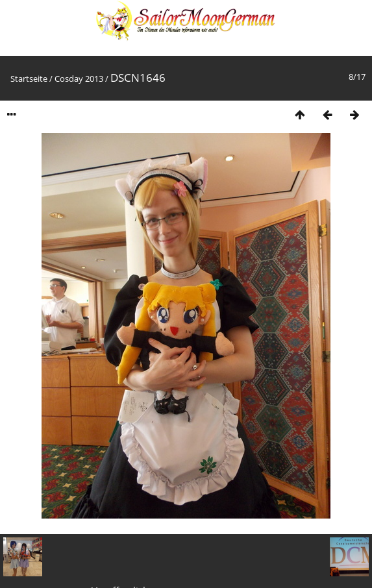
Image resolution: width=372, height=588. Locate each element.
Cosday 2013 (79, 79)
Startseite (29, 79)
